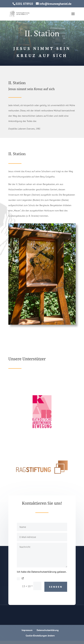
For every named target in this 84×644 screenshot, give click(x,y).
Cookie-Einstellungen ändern (40, 636)
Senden (56, 587)
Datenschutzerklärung (48, 630)
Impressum (27, 630)
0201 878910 (24, 4)
